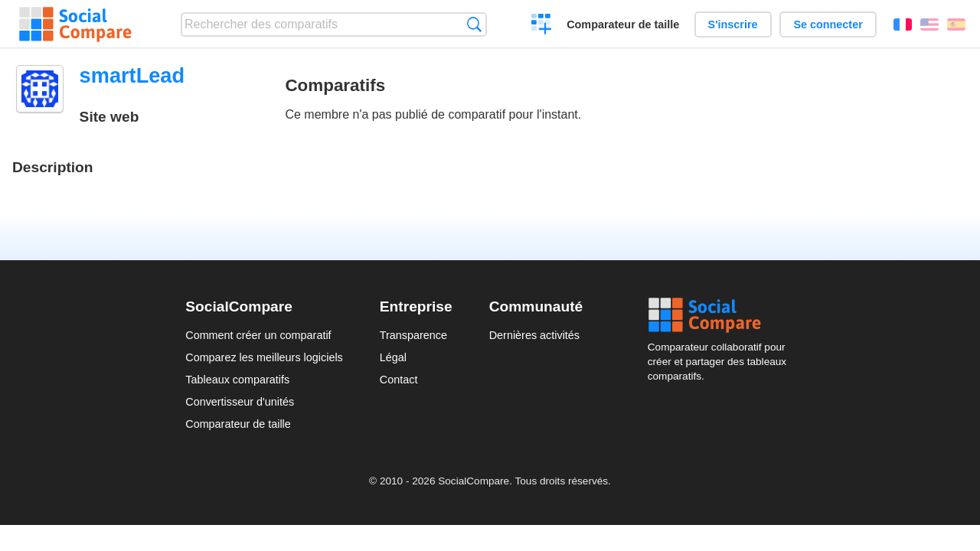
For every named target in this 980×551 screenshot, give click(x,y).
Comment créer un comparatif (258, 335)
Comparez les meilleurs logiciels (264, 357)
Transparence (413, 335)
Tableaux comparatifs (237, 380)
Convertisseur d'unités (240, 402)
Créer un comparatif (542, 26)
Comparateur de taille (623, 24)
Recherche (474, 24)
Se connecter (828, 24)
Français (903, 24)
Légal (393, 357)
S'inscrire (733, 24)
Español (956, 24)
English (929, 24)
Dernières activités (534, 335)
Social (721, 315)
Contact (399, 380)
